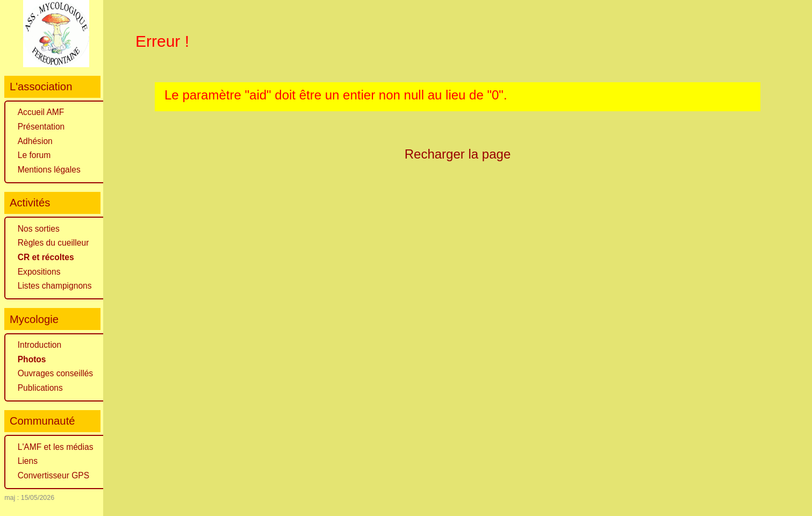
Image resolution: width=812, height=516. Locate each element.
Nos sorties (39, 229)
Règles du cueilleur (53, 243)
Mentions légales (49, 170)
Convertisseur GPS (53, 475)
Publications (40, 388)
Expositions (39, 272)
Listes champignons (55, 286)
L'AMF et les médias (56, 447)
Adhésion (35, 141)
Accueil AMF (41, 112)
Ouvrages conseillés (55, 373)
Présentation (41, 127)
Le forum (34, 155)
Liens (28, 461)
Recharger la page (458, 154)
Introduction (40, 345)
